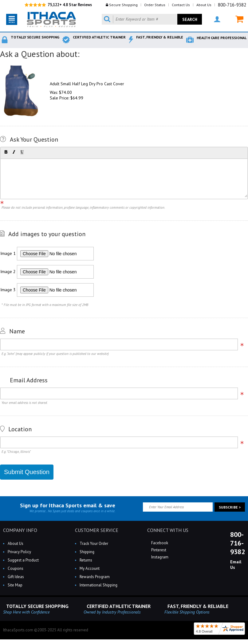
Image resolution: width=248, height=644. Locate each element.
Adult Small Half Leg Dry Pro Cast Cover (87, 84)
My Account (90, 568)
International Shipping (98, 585)
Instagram (159, 557)
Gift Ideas (16, 577)
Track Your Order (94, 543)
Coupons (16, 568)
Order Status (155, 5)
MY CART (239, 19)
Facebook (159, 543)
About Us (204, 5)
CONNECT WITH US (168, 530)
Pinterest (158, 550)
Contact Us (181, 5)
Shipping (87, 552)
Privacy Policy (19, 552)
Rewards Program (95, 577)
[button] (6, 152)
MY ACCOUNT (217, 19)
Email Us (236, 565)
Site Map (15, 585)
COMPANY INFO (20, 530)
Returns (86, 560)
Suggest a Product (23, 560)
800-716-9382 (232, 5)
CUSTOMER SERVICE (97, 530)
